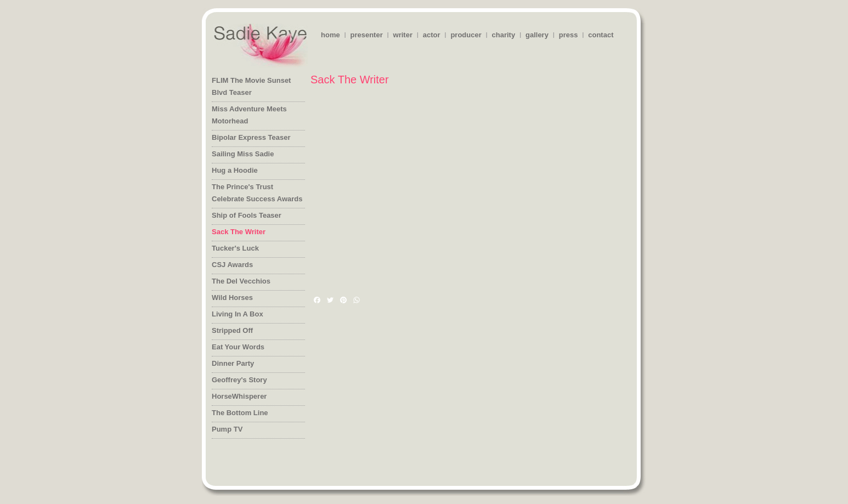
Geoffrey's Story (239, 380)
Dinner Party (233, 363)
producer (466, 35)
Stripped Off (232, 330)
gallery (537, 35)
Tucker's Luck (235, 248)
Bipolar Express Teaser (251, 137)
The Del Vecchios (241, 281)
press (569, 35)
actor (432, 35)
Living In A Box (238, 314)
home (330, 35)
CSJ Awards (232, 265)
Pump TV (227, 429)
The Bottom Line (240, 413)
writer (403, 35)
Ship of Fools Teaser (247, 215)
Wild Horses (232, 298)
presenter (366, 35)
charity (504, 35)
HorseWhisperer (239, 396)
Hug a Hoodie (235, 170)
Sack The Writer (239, 232)
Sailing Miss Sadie (243, 154)
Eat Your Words (238, 347)
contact (601, 35)
